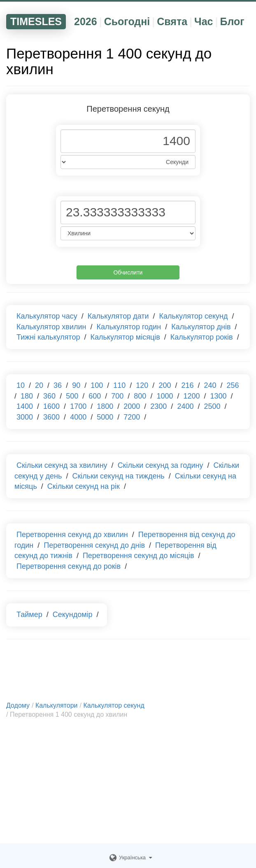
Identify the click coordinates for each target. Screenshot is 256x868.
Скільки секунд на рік (84, 486)
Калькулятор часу (47, 316)
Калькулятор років (202, 337)
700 (117, 396)
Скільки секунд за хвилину (62, 465)
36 (58, 385)
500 (72, 396)
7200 (132, 417)
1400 (25, 406)
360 (49, 396)
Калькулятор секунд (194, 316)
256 (233, 385)
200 (165, 385)
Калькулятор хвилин (51, 327)
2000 (132, 406)
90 (76, 385)
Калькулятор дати (118, 316)
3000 (25, 417)
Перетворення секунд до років (69, 566)
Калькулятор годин (129, 327)
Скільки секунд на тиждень (118, 476)
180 (27, 396)
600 (95, 396)
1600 (51, 406)
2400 (185, 406)
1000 (165, 396)
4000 (78, 417)
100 (97, 385)
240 (210, 385)
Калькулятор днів (201, 327)
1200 (191, 396)
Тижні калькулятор (48, 337)
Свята (172, 21)
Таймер (29, 615)
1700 (78, 406)
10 (21, 385)
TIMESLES (36, 21)
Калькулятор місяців (125, 337)
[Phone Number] (128, 141)
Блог (232, 21)
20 (39, 385)
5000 (105, 417)
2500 (212, 406)
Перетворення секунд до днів (94, 545)
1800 (105, 406)
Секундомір (73, 615)
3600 (51, 417)
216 (187, 385)
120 (142, 385)
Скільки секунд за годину (161, 465)
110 (119, 385)
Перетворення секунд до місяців (138, 556)
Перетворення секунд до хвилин (72, 535)
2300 (158, 406)
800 (140, 396)
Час (204, 21)
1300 (219, 396)
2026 (86, 21)
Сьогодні (127, 21)
